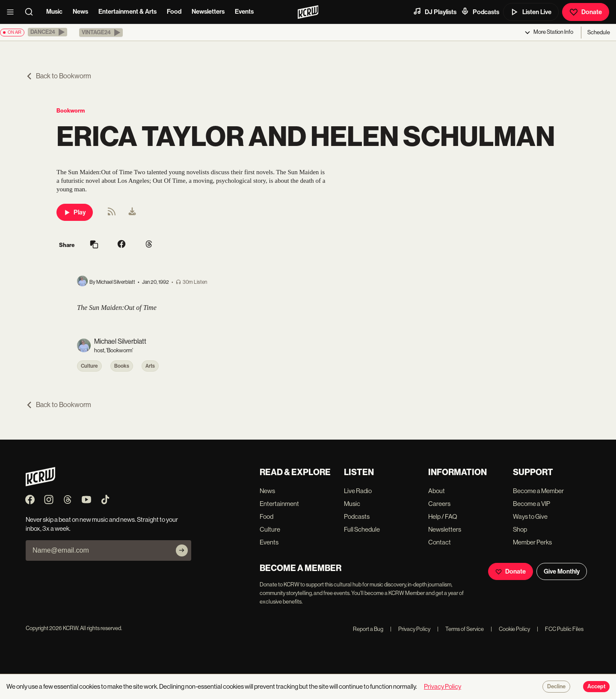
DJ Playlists (435, 12)
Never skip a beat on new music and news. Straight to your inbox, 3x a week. (102, 524)
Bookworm (71, 111)
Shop (520, 529)
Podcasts (480, 12)
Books (122, 366)
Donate (586, 12)
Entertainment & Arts (127, 12)
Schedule (599, 32)
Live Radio (358, 491)
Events (244, 12)
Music (54, 12)
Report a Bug (368, 629)
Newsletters (208, 12)
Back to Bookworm (58, 76)
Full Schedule (362, 529)
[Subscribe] (182, 550)
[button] (47, 32)
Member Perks (532, 542)
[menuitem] (132, 212)
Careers (439, 504)
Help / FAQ (443, 516)
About (437, 491)
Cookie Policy (510, 629)
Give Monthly (562, 571)
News (80, 12)
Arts (150, 366)
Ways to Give (530, 516)
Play (75, 212)
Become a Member (538, 491)
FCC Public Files (560, 629)
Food (174, 12)
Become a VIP (532, 504)
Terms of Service (461, 629)
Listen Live (531, 12)
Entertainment (279, 504)
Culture (89, 366)
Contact (440, 542)
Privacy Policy (410, 629)
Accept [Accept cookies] (596, 687)
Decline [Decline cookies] (556, 687)
